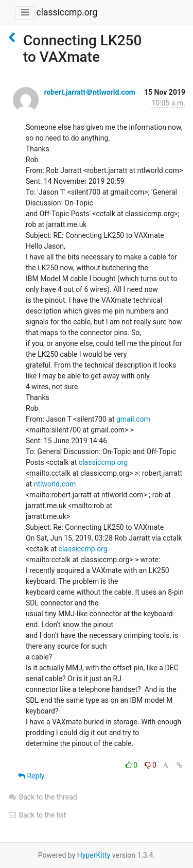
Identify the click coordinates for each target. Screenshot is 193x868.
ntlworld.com (55, 484)
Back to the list (37, 815)
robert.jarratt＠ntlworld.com (89, 92)
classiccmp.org (67, 12)
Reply (31, 776)
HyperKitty (94, 855)
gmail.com (133, 419)
